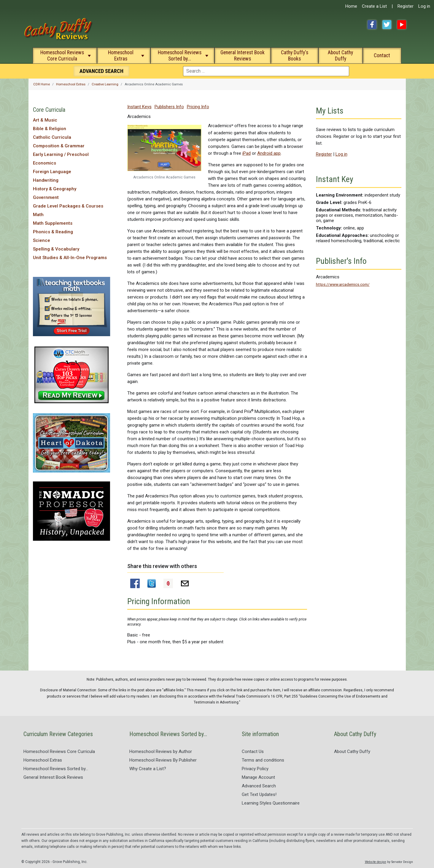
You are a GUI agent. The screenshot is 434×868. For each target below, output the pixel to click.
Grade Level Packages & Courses (68, 206)
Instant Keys (139, 107)
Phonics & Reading (53, 232)
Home (351, 6)
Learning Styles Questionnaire (271, 803)
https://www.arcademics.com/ (343, 284)
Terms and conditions (263, 760)
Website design (376, 862)
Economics (44, 163)
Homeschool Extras (121, 56)
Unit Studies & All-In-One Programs (70, 258)
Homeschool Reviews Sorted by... (180, 56)
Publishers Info (169, 107)
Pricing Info (198, 107)
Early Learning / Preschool (61, 154)
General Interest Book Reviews (243, 56)
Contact (382, 55)
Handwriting (46, 180)
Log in (424, 6)
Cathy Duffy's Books (295, 56)
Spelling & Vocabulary (56, 249)
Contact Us (253, 751)
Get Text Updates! (259, 794)
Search (101, 71)
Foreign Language (52, 172)
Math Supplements (53, 223)
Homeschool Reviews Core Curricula (62, 56)
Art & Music (45, 120)
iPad (247, 153)
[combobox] (266, 71)
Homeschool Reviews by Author (161, 751)
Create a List (374, 6)
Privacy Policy (255, 769)
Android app (269, 153)
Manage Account (258, 777)
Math (38, 215)
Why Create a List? (148, 769)
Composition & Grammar (59, 146)
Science (42, 240)
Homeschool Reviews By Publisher (163, 760)
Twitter (387, 25)
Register (406, 6)
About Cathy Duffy (340, 56)
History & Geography (55, 189)
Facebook (372, 25)
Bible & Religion (50, 129)
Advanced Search (259, 786)
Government (46, 197)
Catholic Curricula (52, 137)
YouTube (402, 25)
